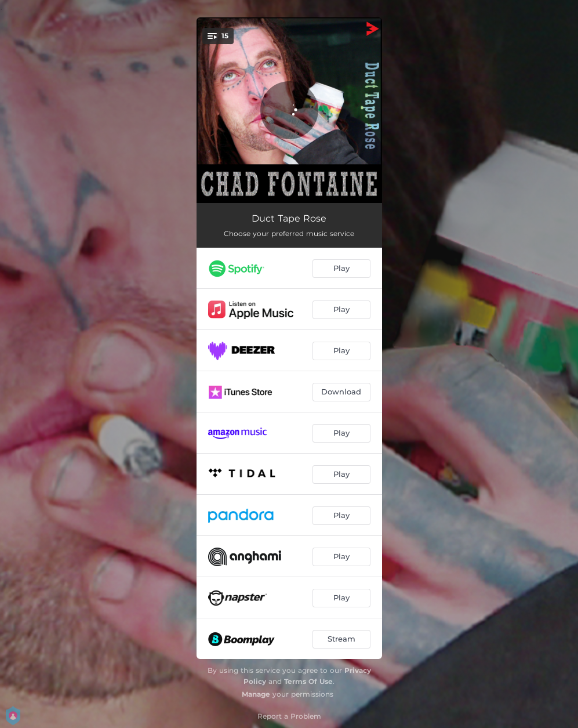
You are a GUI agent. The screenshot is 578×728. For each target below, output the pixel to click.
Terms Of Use (308, 681)
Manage (256, 694)
